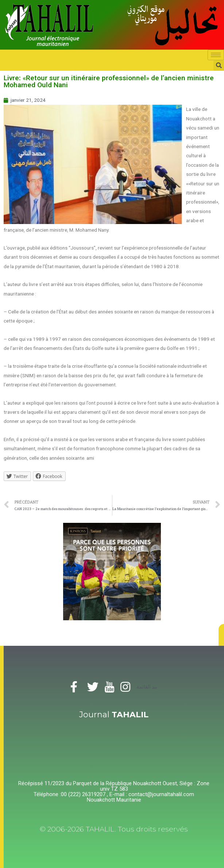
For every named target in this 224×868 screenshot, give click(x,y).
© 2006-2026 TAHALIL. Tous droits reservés (114, 829)
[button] (221, 635)
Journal (114, 715)
